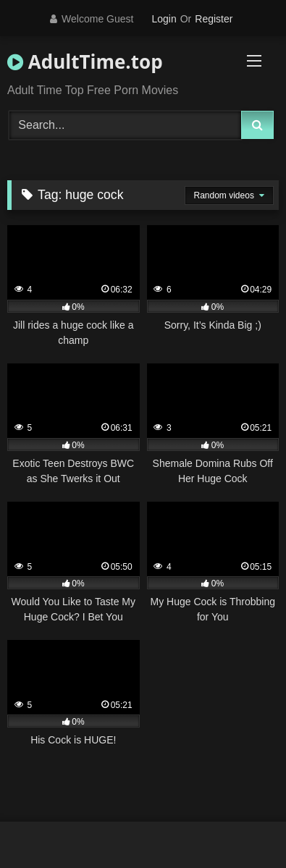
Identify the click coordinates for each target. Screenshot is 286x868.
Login (164, 19)
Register (214, 19)
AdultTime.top (85, 62)
